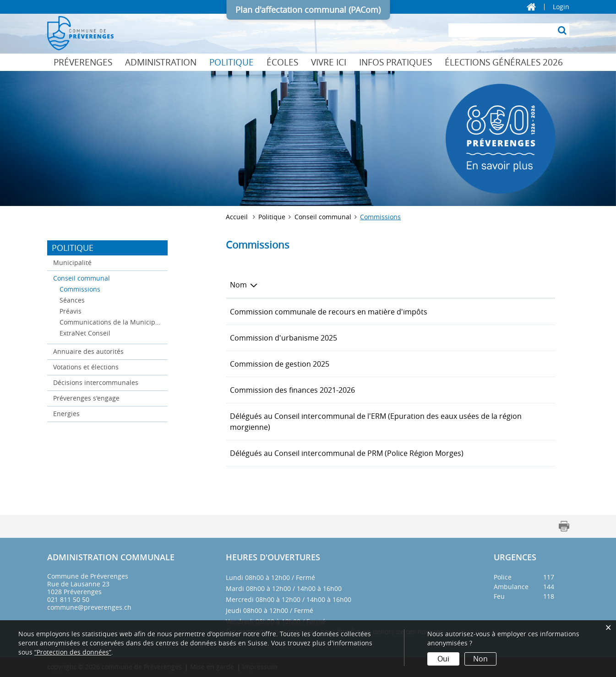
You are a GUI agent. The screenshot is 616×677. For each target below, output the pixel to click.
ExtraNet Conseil (85, 333)
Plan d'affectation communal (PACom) (308, 10)
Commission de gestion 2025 (280, 364)
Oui (443, 659)
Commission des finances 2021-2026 (292, 390)
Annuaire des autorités (88, 351)
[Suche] (562, 30)
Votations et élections (86, 367)
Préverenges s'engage (86, 398)
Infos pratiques (395, 62)
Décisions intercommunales (96, 382)
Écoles (282, 62)
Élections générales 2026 (504, 62)
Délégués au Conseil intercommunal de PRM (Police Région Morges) (347, 453)
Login (561, 7)
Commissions (99, 289)
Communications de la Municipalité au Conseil (111, 322)
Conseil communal (82, 278)
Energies (66, 414)
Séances (72, 300)
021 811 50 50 (68, 599)
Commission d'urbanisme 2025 (283, 338)
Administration (161, 62)
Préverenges (83, 62)
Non (480, 659)
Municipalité (72, 263)
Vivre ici (329, 62)
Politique (232, 62)
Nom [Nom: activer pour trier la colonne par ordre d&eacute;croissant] (238, 285)
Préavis (71, 311)
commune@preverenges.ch (89, 607)
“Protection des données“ (73, 652)
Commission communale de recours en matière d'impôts (329, 312)
